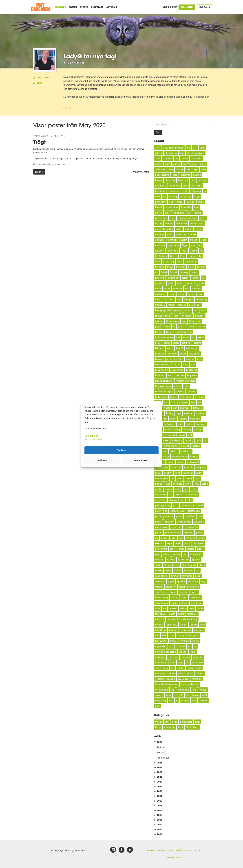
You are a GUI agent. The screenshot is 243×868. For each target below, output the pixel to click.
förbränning (191, 262)
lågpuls (174, 397)
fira (202, 251)
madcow (183, 419)
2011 (158, 829)
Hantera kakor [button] (141, 460)
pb (166, 511)
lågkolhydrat (161, 397)
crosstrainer (161, 218)
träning (159, 722)
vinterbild (179, 695)
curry (172, 218)
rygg (157, 554)
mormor (170, 462)
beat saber (175, 186)
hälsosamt (169, 300)
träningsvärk (161, 641)
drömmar (160, 234)
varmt (181, 673)
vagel (172, 663)
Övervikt (173, 500)
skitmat (168, 565)
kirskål (167, 343)
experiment (173, 245)
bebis (186, 186)
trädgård (173, 630)
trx (189, 646)
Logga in (204, 7)
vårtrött (190, 673)
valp (157, 668)
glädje (171, 283)
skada (158, 565)
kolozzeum (194, 354)
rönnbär (180, 549)
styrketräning (161, 603)
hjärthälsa (160, 305)
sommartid (187, 576)
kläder (176, 343)
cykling (159, 224)
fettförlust (160, 251)
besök (184, 191)
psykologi (188, 533)
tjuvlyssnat (171, 625)
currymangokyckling (188, 218)
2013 (158, 820)
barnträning (161, 186)
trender (174, 641)
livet (175, 408)
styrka (184, 598)
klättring (197, 343)
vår (173, 668)
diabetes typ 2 (197, 224)
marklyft (171, 435)
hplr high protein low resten (168, 310)
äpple (167, 164)
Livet (39, 164)
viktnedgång (183, 690)
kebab (201, 337)
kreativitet (179, 375)
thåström (159, 619)
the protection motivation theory (182, 619)
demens (169, 224)
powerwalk (199, 522)
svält (158, 608)
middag (196, 446)
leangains (183, 402)
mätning (189, 440)
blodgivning (186, 197)
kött (170, 375)
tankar (172, 614)
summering (196, 603)
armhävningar (190, 164)
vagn (181, 663)
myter (199, 473)
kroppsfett (192, 375)
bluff (171, 202)
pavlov (158, 511)
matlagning (177, 440)
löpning (170, 413)
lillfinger (166, 408)
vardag (181, 668)
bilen (158, 197)
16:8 (157, 148)
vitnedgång (161, 701)
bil (205, 191)
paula (200, 505)
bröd (196, 207)
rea (181, 538)
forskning (181, 267)
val (188, 663)
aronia (203, 164)
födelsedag (169, 262)
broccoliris (186, 207)
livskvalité (185, 408)
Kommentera (141, 172)
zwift (157, 706)
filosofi (184, 251)
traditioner (199, 630)
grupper (181, 294)
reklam (187, 543)
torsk (202, 625)
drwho (170, 234)
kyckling (180, 392)
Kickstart (97, 7)
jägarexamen (173, 321)
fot (157, 272)
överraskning (192, 495)
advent (159, 153)
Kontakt (199, 850)
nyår (168, 484)
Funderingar (186, 722)
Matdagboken (162, 440)
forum (191, 267)
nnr (172, 478)
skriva (202, 565)
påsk (175, 505)
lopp (179, 413)
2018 (158, 796)
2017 (158, 801)
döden (179, 229)
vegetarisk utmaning (165, 679)
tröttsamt (181, 646)
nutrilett (159, 484)
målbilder (201, 424)
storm (173, 592)
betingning (196, 191)
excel (204, 240)
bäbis (204, 169)
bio (165, 197)
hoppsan (182, 305)
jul (174, 327)
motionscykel (162, 468)
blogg (197, 197)
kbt (193, 337)
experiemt (160, 245)
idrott (203, 310)
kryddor (178, 386)
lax (196, 397)
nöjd (179, 478)
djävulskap (168, 229)
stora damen (161, 592)
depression (182, 224)
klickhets (159, 348)
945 (195, 148)
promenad (176, 527)
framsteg (184, 272)
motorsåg (189, 468)
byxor (168, 213)
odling (49, 164)
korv (185, 365)
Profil (41, 78)
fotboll (164, 272)
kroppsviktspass (163, 386)
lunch (173, 419)
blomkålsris (161, 202)
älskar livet (197, 159)
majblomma (170, 424)
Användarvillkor (184, 850)
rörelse (191, 549)
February (161, 758)
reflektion (160, 543)
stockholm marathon (189, 587)
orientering (160, 495)
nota (198, 478)
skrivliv (159, 571)
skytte (168, 571)
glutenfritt (191, 283)
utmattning (198, 657)
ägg (182, 153)
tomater (57, 164)
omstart (168, 489)
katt (178, 337)
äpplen (177, 164)
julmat (191, 327)
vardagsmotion (194, 668)
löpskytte (188, 413)
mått (199, 440)
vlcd (171, 701)
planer (158, 522)
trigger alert (161, 646)
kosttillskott (192, 370)
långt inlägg (186, 397)
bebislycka (196, 186)
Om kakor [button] (102, 460)
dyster (184, 240)
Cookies (150, 850)
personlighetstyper (164, 516)
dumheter (160, 240)
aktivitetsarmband (196, 153)
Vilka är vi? (170, 7)
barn (64, 164)
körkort (177, 365)
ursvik (193, 652)
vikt (173, 690)
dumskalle (173, 240)
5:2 (188, 148)
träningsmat (193, 636)
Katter (158, 727)
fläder (182, 256)
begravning (173, 191)
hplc (199, 305)
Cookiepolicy (92, 436)
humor (188, 310)
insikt (176, 316)
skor (184, 565)
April (159, 747)
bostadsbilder (171, 207)
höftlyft (171, 305)
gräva (158, 289)
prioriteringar (161, 527)
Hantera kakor (174, 857)
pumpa (200, 533)
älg (177, 159)
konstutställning (163, 365)
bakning (197, 175)
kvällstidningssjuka (164, 392)
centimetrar (179, 213)
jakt (184, 321)
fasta (193, 245)
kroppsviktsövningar (185, 381)
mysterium (188, 473)
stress (194, 592)
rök (172, 549)
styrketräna (195, 598)
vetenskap (197, 679)
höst (191, 305)
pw (157, 538)
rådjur (174, 538)
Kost (197, 722)
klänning (186, 343)
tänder (200, 608)
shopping (160, 560)
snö (198, 571)
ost (170, 495)
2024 (158, 767)
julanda (182, 327)
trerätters (185, 641)
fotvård (173, 272)
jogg (157, 327)
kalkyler (201, 327)
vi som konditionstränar (166, 684)
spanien (181, 581)
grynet (191, 294)
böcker (180, 202)
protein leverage (173, 533)
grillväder (196, 289)
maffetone (195, 419)
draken (198, 229)
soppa (171, 581)
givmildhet (160, 283)
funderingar (173, 278)
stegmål (159, 587)
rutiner (200, 549)
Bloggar (60, 7)
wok (194, 701)
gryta (200, 294)
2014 (158, 815)
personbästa (194, 511)
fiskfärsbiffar (161, 256)
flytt (200, 256)
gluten (180, 283)
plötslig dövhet (184, 522)
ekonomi (194, 240)
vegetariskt (183, 679)
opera (194, 489)
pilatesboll (190, 516)
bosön (201, 202)
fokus (180, 262)
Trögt (39, 142)
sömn (198, 576)
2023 (158, 772)
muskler (168, 473)
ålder (158, 159)
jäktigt (192, 321)
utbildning (160, 657)
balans (158, 180)
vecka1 (200, 673)
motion (181, 462)
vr (177, 701)
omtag (178, 489)
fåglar (185, 245)
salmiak (176, 554)
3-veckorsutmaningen (173, 148)
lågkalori (192, 392)
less (193, 402)
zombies (203, 701)
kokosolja (160, 354)
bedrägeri (160, 191)
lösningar (200, 413)
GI (204, 278)
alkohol (185, 159)
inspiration (187, 316)
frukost (195, 272)
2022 (158, 777)
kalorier (170, 332)
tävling (181, 614)
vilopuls (159, 695)
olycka (158, 489)
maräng (198, 430)
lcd (202, 397)
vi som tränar (162, 690)
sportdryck (193, 581)
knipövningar (192, 348)
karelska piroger (184, 332)
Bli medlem (187, 7)
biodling (173, 197)
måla (181, 424)
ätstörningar (192, 169)
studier (174, 598)
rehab (178, 543)
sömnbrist (160, 581)
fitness (173, 256)
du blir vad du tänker (186, 234)
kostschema (177, 370)
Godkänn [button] (122, 450)
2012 (158, 825)
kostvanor (160, 375)
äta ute (180, 169)
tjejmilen (159, 625)
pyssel (164, 538)
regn (170, 543)
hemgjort (189, 300)
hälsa (158, 300)
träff (157, 636)
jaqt (199, 321)
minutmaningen (179, 457)
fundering (160, 278)
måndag (187, 430)
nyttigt (188, 484)
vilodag (203, 690)
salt (185, 554)
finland (193, 251)
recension (191, 538)
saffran (166, 554)
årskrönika (160, 169)
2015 (158, 810)
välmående (198, 663)
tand (191, 608)
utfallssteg (173, 657)
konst (199, 359)
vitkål (204, 695)
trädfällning (161, 630)
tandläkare (160, 614)
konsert (190, 359)
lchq (173, 402)
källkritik (159, 332)
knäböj (179, 348)
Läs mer (68, 108)
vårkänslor (160, 673)
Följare (38, 83)
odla (197, 484)
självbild (171, 560)
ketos (158, 343)
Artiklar (112, 7)
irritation (159, 321)
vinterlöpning (192, 695)
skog (177, 565)
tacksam (173, 608)
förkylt (170, 267)
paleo (189, 500)
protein (159, 533)
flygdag (192, 256)
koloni (183, 354)
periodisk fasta (177, 511)
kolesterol (172, 354)
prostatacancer (191, 527)
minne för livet (162, 457)
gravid (167, 289)
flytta (158, 262)
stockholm (171, 587)
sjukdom (196, 560)
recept (202, 538)
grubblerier (160, 294)
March (160, 752)
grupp (172, 294)
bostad (159, 207)
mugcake (201, 468)
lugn (165, 419)
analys (158, 164)
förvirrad (201, 267)
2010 (158, 834)
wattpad (185, 701)
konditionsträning (175, 359)
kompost (159, 359)
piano (179, 516)
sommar (175, 576)
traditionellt (186, 630)
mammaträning (173, 430)
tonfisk (194, 625)
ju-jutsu (166, 327)
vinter (168, 695)
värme (172, 673)
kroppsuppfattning (164, 381)
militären (174, 451)
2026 (158, 742)
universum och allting (166, 652)
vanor (165, 668)
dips (157, 229)
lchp (166, 402)
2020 (158, 786)
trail (164, 636)
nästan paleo (161, 478)
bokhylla (190, 202)
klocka (170, 348)
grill (187, 289)
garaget (185, 278)
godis (201, 283)
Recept (84, 7)
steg (203, 581)
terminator (192, 614)
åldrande (168, 159)
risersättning (161, 549)
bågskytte (185, 175)
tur (195, 646)
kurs (186, 386)
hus (196, 310)
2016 (158, 806)
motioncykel (193, 462)
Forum (73, 7)
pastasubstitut (188, 505)
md (205, 440)
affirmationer (171, 153)
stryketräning (161, 598)
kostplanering (162, 370)
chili (190, 213)
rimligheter (199, 543)
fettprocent (173, 251)
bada (175, 175)
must (177, 473)
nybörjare (178, 484)
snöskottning (161, 576)
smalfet (178, 571)
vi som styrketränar (190, 684)
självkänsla (184, 560)
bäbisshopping (162, 175)
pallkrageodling (163, 505)
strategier (184, 592)
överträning (161, 500)
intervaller (200, 316)
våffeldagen (161, 663)
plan (200, 516)
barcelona (183, 180)
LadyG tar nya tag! (90, 56)
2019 (158, 791)
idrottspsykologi (163, 316)
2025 (158, 763)
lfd (200, 402)
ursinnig (183, 652)
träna (171, 636)
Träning (181, 636)
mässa (182, 435)
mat (190, 435)
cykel (203, 218)
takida (183, 608)
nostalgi (188, 478)
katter (186, 337)
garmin (196, 278)
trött (171, 646)
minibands (186, 451)
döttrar (188, 229)
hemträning (201, 300)
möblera (194, 457)
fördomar (160, 267)
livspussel (198, 408)
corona (198, 213)
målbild (190, 424)
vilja (194, 690)
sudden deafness (179, 603)
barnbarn (203, 180)
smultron (188, 571)
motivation (176, 468)
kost (193, 365)
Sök (158, 132)
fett (200, 245)
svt (164, 608)
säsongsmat (196, 554)
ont (186, 489)
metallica (185, 446)
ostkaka (179, 495)
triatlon (196, 641)
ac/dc (202, 148)
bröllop (159, 213)
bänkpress (170, 180)
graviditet (178, 289)
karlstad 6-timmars (164, 337)
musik (158, 473)
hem (179, 300)
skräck (193, 565)
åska (171, 169)
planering (169, 522)
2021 (158, 782)
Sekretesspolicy (165, 850)
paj (182, 500)
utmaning (185, 657)
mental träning (171, 446)
